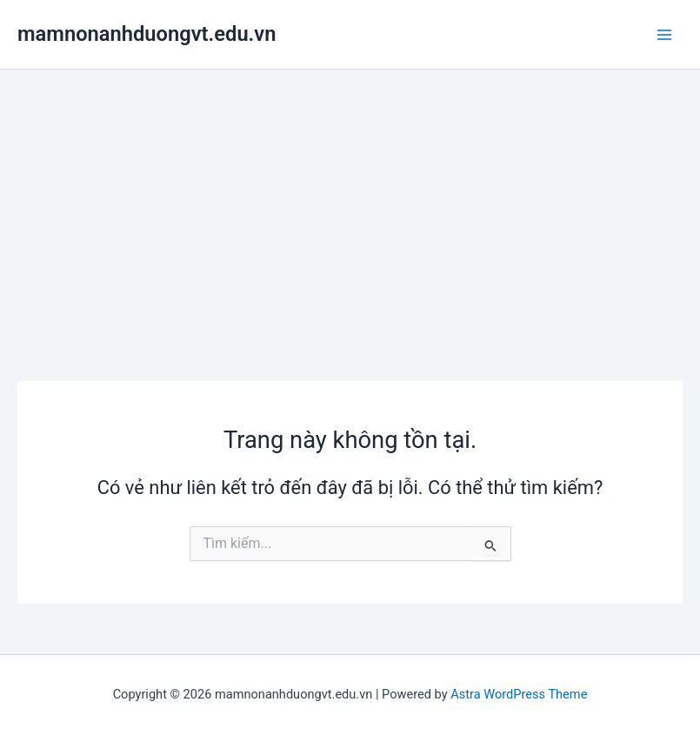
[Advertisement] (350, 200)
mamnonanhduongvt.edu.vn (147, 34)
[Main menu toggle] (664, 35)
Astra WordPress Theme (519, 694)
